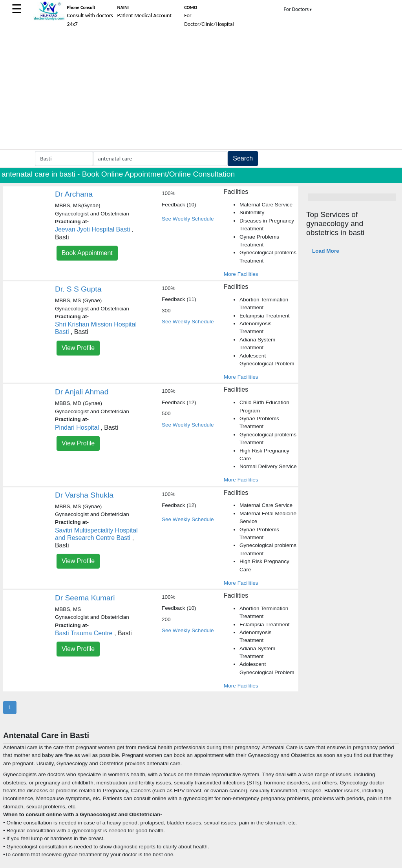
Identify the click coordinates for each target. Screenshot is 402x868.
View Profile (78, 348)
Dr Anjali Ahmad (82, 392)
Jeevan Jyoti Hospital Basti (92, 229)
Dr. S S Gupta (78, 289)
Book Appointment (87, 253)
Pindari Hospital (77, 428)
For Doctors (298, 9)
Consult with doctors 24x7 (90, 16)
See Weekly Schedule (188, 219)
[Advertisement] (201, 90)
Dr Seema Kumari (85, 598)
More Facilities (241, 274)
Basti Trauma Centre (84, 633)
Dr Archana (74, 194)
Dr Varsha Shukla (84, 495)
